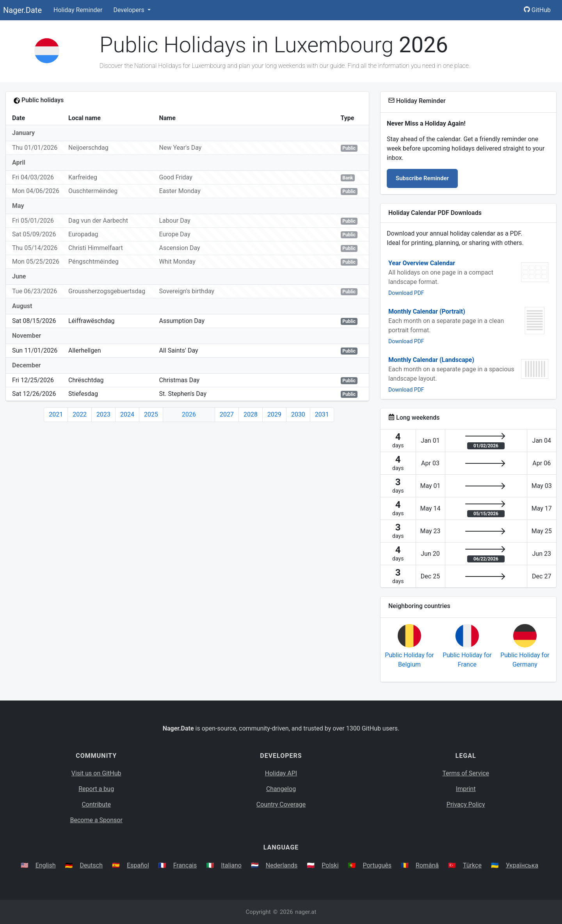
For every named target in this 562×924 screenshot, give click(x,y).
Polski (330, 865)
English (46, 865)
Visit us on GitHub (96, 773)
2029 (274, 414)
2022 (80, 414)
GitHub (537, 10)
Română (427, 865)
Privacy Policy (466, 804)
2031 (322, 414)
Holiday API (281, 773)
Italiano (231, 865)
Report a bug (96, 789)
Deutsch (91, 865)
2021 (56, 414)
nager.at (306, 912)
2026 (189, 414)
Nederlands (282, 865)
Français (185, 865)
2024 (127, 414)
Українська (522, 865)
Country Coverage (281, 804)
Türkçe (472, 865)
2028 (251, 414)
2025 (151, 414)
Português (377, 865)
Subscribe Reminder (422, 178)
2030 (298, 414)
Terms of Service (466, 773)
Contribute (96, 804)
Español (138, 865)
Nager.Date (22, 10)
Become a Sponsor (96, 820)
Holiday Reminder (78, 10)
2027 (227, 414)
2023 (103, 414)
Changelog (281, 789)
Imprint (466, 789)
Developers (129, 10)
